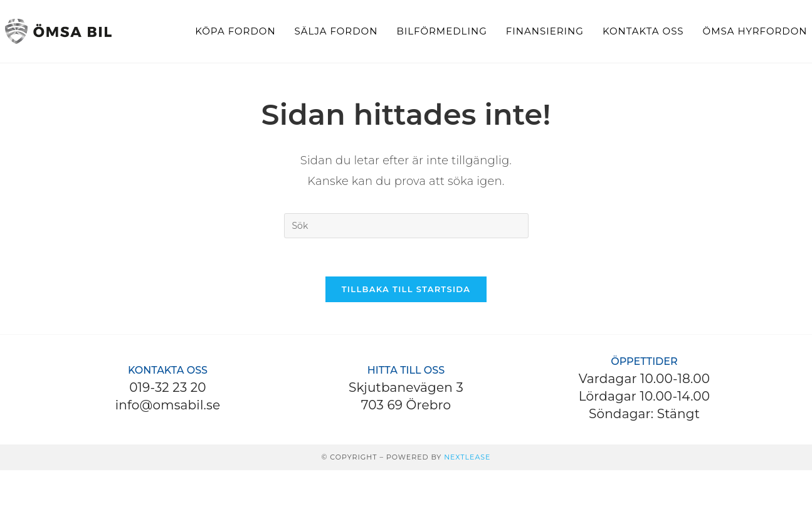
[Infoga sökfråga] (406, 226)
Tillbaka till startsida (406, 289)
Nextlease (467, 457)
